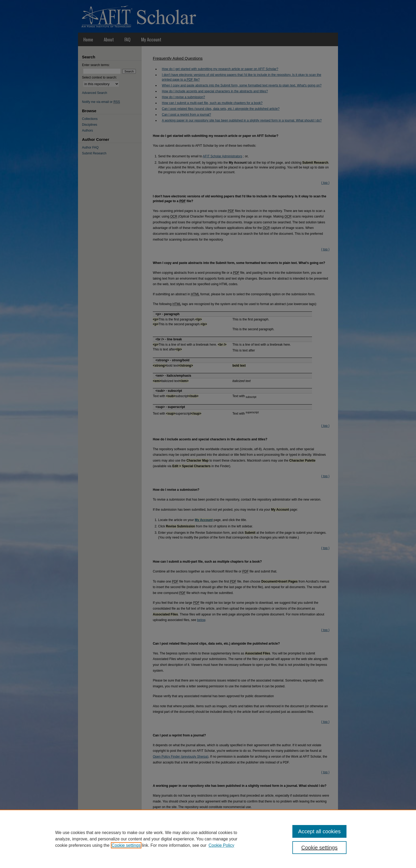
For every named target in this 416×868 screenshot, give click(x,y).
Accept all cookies (319, 831)
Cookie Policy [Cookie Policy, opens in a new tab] (221, 845)
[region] (208, 839)
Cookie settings (126, 845)
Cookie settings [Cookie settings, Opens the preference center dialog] (320, 848)
